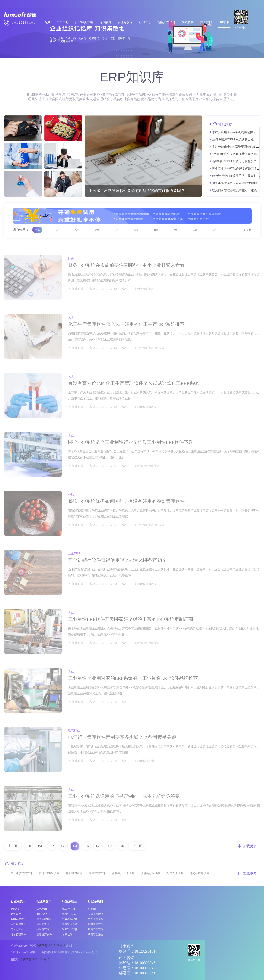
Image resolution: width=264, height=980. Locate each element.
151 (40, 846)
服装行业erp (43, 914)
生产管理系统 (96, 919)
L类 (215, 230)
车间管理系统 (18, 919)
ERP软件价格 (146, 761)
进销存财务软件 (199, 873)
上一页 (13, 846)
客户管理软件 (70, 929)
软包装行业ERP (150, 873)
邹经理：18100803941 (137, 973)
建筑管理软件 (24, 873)
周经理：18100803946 (137, 963)
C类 (77, 230)
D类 (97, 230)
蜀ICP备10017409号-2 (51, 945)
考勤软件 (67, 934)
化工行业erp (69, 909)
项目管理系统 (96, 934)
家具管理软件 (97, 873)
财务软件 (16, 914)
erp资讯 (15, 909)
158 (121, 846)
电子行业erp (17, 929)
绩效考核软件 (70, 919)
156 (98, 846)
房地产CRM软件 (49, 873)
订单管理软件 (18, 934)
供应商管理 (43, 924)
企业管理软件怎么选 (151, 348)
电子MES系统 (74, 873)
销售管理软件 (96, 929)
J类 (176, 230)
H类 (156, 230)
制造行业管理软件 (149, 466)
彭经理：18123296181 (137, 951)
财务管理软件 (146, 289)
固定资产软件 (44, 934)
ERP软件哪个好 (147, 407)
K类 (195, 230)
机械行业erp (69, 914)
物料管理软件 (96, 924)
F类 (117, 230)
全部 (37, 230)
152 (52, 846)
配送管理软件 (175, 873)
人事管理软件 (96, 914)
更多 (246, 230)
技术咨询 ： (129, 946)
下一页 (137, 846)
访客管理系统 (44, 919)
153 (63, 846)
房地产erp (42, 909)
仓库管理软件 (18, 924)
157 (110, 846)
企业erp (92, 909)
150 (28, 846)
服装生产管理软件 (123, 873)
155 (87, 846)
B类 (58, 230)
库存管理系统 (70, 924)
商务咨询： (128, 958)
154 (75, 846)
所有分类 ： (21, 230)
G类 (136, 230)
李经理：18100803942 (137, 968)
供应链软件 (43, 929)
